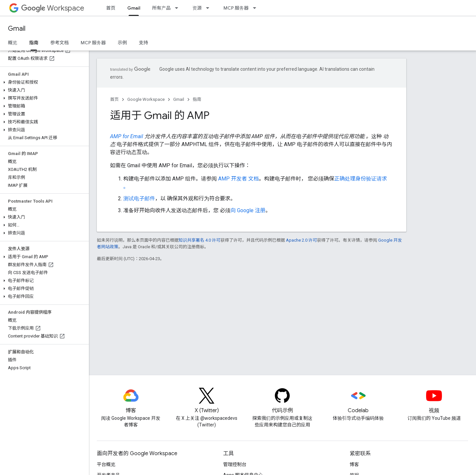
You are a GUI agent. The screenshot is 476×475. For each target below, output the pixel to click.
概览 (13, 43)
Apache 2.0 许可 (301, 240)
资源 (197, 8)
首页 (111, 8)
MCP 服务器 (236, 8)
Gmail (17, 29)
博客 (354, 464)
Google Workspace (146, 99)
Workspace (53, 8)
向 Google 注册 (248, 210)
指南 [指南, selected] (34, 43)
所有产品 (161, 8)
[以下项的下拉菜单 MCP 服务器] (257, 8)
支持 (143, 43)
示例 (122, 43)
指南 (197, 99)
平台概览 (106, 464)
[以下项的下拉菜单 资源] (210, 8)
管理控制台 (235, 464)
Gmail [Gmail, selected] (134, 8)
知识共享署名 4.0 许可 (199, 240)
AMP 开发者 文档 (238, 179)
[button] (43, 82)
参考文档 (59, 43)
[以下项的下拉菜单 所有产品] (178, 8)
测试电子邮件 (139, 198)
